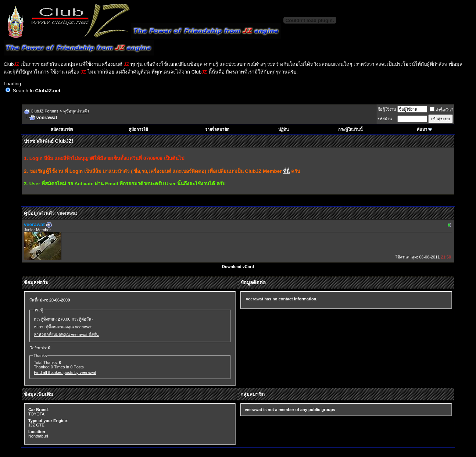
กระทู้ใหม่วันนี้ (350, 129)
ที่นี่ (286, 171)
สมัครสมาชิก (62, 129)
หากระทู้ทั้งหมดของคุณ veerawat (63, 327)
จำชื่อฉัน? (441, 110)
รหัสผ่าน (385, 119)
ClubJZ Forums (45, 111)
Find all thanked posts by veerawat (65, 372)
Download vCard (238, 267)
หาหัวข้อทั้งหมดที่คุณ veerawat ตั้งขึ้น (66, 335)
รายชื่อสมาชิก (217, 129)
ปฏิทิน (284, 129)
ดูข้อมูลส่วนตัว (76, 111)
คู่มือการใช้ (138, 129)
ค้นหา (422, 129)
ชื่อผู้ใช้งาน (387, 109)
